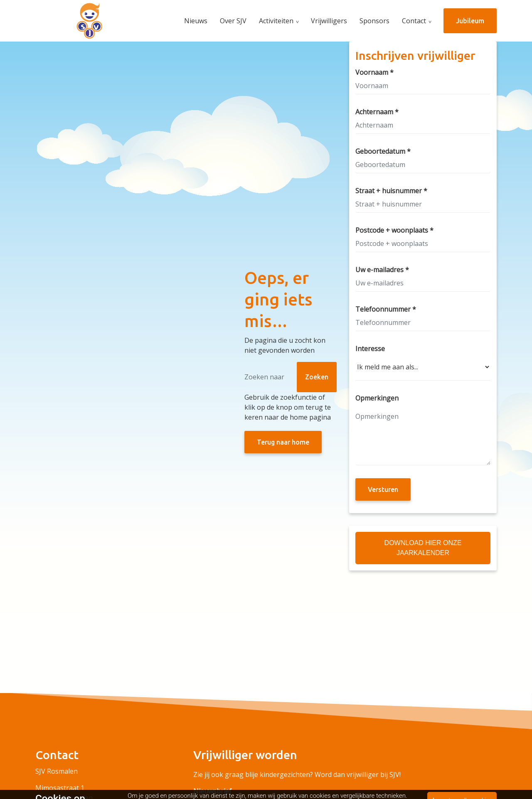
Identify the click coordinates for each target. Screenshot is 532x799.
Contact (414, 21)
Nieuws (196, 21)
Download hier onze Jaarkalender (423, 548)
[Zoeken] (291, 377)
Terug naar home (283, 442)
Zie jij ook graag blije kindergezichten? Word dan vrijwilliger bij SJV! (297, 774)
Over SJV (233, 21)
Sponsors (374, 21)
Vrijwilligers (329, 21)
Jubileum (470, 21)
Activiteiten (276, 21)
